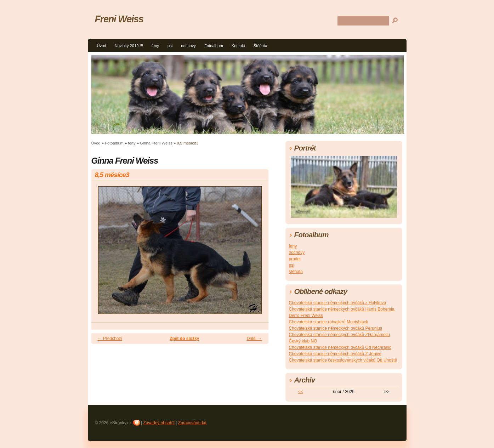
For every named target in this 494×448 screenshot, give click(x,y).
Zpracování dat (192, 423)
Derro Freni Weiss (306, 316)
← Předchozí (110, 339)
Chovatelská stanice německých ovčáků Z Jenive (335, 354)
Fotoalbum (214, 46)
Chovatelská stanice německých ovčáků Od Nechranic (340, 347)
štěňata (296, 272)
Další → (254, 339)
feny (155, 46)
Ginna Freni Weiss (156, 143)
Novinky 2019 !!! (129, 46)
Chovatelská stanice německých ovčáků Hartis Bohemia (342, 309)
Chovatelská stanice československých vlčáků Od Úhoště (343, 360)
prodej (295, 259)
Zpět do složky (184, 339)
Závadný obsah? (159, 423)
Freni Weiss (119, 19)
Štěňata (260, 46)
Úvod (102, 46)
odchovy (188, 46)
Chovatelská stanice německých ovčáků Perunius (336, 328)
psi (170, 46)
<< (301, 392)
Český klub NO (303, 341)
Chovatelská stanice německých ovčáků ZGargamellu (339, 335)
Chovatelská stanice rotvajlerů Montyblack (329, 322)
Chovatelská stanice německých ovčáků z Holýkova (338, 303)
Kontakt (238, 46)
